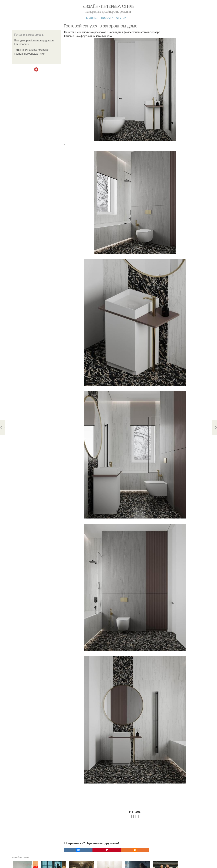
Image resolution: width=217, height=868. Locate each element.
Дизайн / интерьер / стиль (108, 6)
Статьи (121, 18)
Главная (92, 18)
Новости (107, 18)
